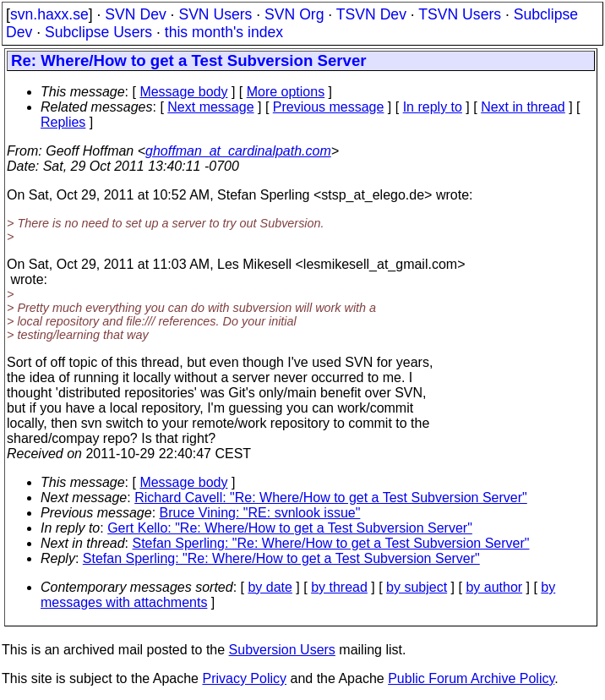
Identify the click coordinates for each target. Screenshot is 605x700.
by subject (417, 587)
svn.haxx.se (49, 14)
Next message (210, 107)
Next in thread (523, 107)
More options (286, 92)
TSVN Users (460, 14)
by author (494, 587)
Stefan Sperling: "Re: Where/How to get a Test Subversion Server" (331, 543)
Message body (183, 92)
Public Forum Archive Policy (471, 678)
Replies (63, 122)
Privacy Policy (244, 678)
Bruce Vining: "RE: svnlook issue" (260, 513)
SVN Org (294, 14)
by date (270, 587)
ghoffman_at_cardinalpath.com (238, 151)
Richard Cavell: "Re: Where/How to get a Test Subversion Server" (331, 498)
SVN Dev (135, 14)
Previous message (329, 107)
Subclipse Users (98, 32)
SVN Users (215, 14)
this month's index (224, 32)
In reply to (433, 107)
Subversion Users (282, 650)
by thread (339, 587)
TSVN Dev (371, 14)
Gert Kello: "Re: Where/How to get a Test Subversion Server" (290, 528)
